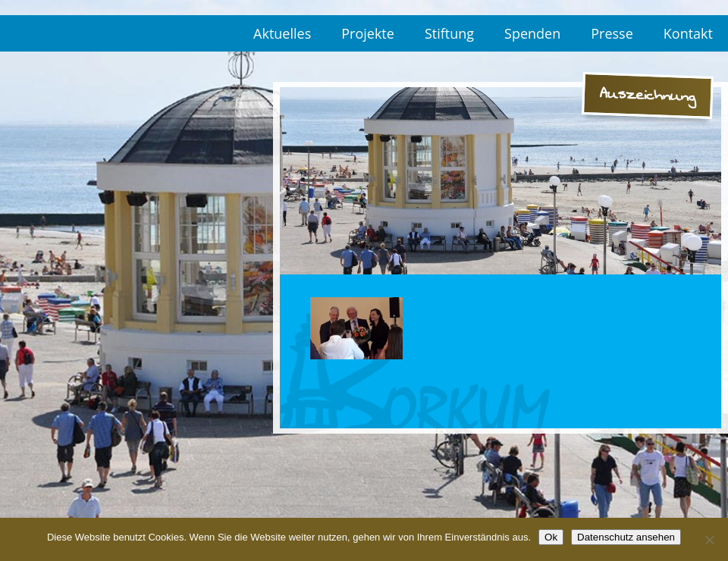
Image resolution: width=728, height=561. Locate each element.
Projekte (368, 33)
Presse (612, 33)
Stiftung (449, 33)
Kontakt (688, 33)
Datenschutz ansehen (626, 537)
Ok (551, 537)
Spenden (532, 33)
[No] (709, 540)
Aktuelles (282, 33)
